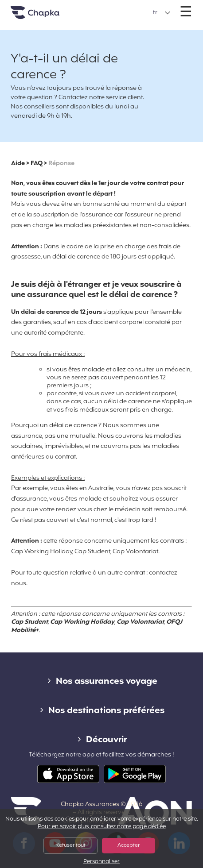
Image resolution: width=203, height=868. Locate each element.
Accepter (129, 845)
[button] (162, 13)
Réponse (61, 164)
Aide (18, 164)
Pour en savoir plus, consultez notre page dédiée (102, 827)
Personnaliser (101, 862)
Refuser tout (70, 845)
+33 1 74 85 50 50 (102, 8)
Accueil (46, 16)
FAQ (37, 164)
